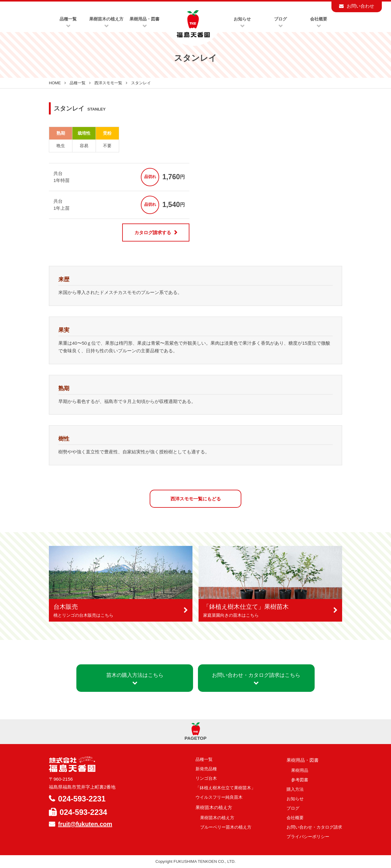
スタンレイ (141, 83)
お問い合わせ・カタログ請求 (314, 827)
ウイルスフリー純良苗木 (219, 797)
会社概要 (295, 818)
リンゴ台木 (206, 778)
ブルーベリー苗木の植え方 (226, 827)
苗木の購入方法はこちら (135, 679)
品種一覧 (78, 83)
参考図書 (300, 780)
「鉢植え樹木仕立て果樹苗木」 (225, 788)
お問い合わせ (360, 6)
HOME (55, 83)
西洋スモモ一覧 (108, 83)
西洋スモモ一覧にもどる (196, 499)
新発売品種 (206, 769)
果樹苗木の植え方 (217, 818)
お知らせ (295, 799)
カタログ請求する (153, 232)
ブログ (293, 808)
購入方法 (295, 789)
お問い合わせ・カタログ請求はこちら (256, 679)
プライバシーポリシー (308, 837)
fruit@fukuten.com (85, 824)
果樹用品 (300, 770)
